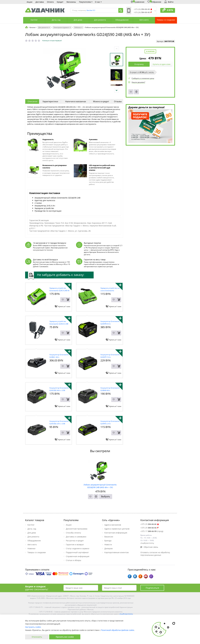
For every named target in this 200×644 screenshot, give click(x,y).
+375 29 (150, 524)
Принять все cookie (65, 637)
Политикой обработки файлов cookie (118, 630)
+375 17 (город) (152, 531)
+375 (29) (142, 9)
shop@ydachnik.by (126, 614)
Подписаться (152, 588)
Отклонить (37, 637)
